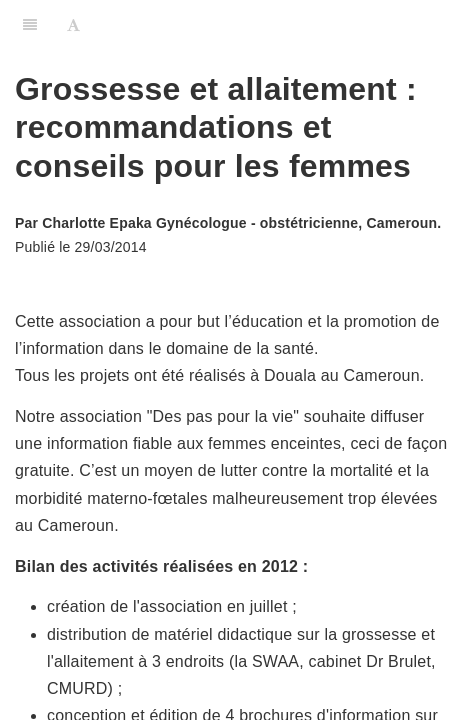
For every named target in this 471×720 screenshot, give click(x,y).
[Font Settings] (73, 25)
